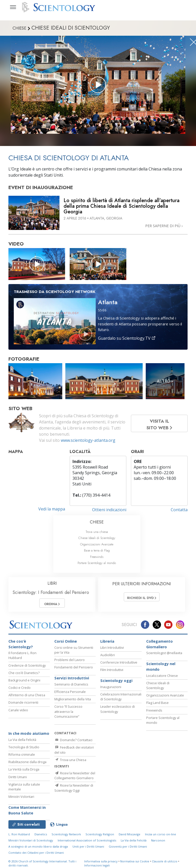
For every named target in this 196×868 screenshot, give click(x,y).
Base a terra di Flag (97, 550)
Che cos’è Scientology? (21, 646)
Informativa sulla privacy (101, 864)
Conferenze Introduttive (119, 665)
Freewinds (97, 557)
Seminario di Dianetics (71, 687)
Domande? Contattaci (73, 742)
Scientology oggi (116, 683)
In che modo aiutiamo (29, 736)
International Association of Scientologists (87, 843)
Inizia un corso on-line (161, 836)
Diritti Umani (18, 779)
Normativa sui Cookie (135, 864)
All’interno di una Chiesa (27, 698)
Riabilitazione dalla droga (27, 764)
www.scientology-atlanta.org (88, 440)
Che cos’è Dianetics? (24, 675)
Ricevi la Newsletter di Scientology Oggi (74, 794)
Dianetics (41, 836)
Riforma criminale (22, 757)
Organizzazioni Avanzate (97, 544)
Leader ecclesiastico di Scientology (118, 711)
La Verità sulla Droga (24, 772)
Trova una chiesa (97, 532)
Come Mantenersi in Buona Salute (27, 813)
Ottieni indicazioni (109, 510)
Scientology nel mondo (161, 669)
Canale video (18, 712)
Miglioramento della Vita (73, 702)
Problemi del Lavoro (70, 662)
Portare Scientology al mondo (97, 563)
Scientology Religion (100, 836)
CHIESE (97, 522)
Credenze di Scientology (27, 668)
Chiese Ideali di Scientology (97, 538)
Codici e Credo (20, 690)
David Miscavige (130, 836)
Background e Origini (24, 682)
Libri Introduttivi (112, 650)
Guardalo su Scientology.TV (127, 338)
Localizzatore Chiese (162, 678)
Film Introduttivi (112, 672)
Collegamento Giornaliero (160, 646)
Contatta (179, 510)
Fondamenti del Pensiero (74, 669)
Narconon (158, 843)
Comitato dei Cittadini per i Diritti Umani (36, 855)
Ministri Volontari (21, 799)
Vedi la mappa (52, 509)
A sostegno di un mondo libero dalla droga (38, 849)
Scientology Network (66, 836)
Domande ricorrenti (23, 705)
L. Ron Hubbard (19, 836)
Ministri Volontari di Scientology (31, 843)
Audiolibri (108, 657)
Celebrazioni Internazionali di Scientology (121, 699)
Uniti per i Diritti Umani (88, 849)
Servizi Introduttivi (72, 681)
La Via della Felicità (22, 742)
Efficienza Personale (70, 694)
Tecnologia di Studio (24, 749)
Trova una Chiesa (70, 762)
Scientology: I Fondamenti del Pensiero (51, 592)
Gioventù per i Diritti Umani (128, 849)
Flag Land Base (157, 705)
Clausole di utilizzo (165, 864)
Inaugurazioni (111, 689)
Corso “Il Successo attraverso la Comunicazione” (68, 714)
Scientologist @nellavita (164, 655)
